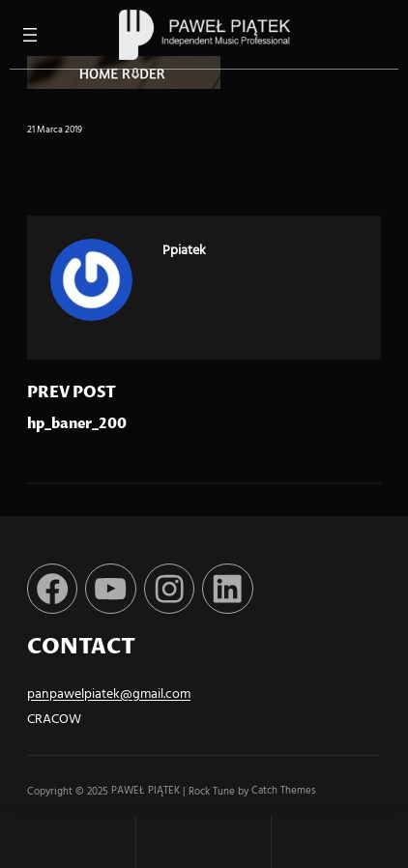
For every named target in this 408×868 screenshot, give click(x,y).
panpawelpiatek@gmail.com (109, 694)
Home (68, 841)
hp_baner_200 (77, 424)
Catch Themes (284, 792)
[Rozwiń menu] (30, 35)
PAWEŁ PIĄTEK (147, 792)
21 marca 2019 (55, 130)
